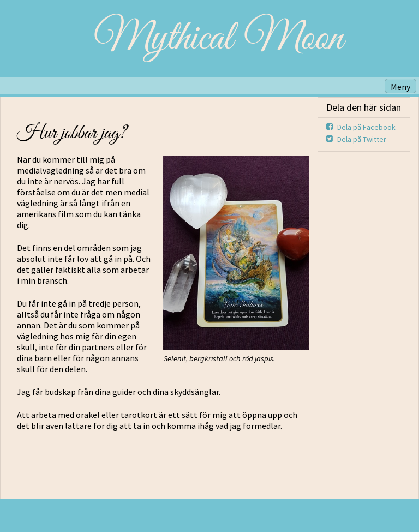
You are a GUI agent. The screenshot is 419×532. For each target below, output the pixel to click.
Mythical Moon (219, 39)
